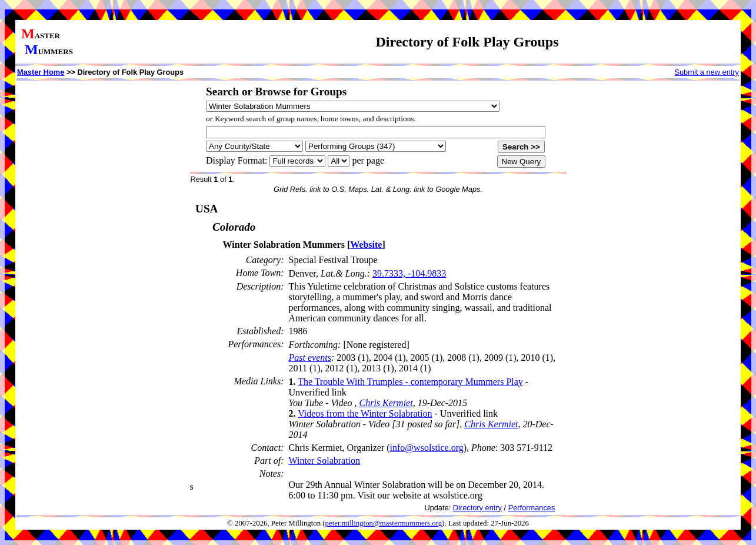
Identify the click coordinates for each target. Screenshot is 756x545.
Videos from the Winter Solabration (365, 413)
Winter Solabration (325, 461)
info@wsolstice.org (427, 448)
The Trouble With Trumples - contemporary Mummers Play (410, 382)
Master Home (41, 72)
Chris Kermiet (386, 403)
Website (366, 245)
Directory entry (477, 508)
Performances (532, 508)
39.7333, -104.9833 (409, 273)
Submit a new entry (707, 72)
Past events (310, 358)
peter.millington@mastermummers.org (384, 523)
